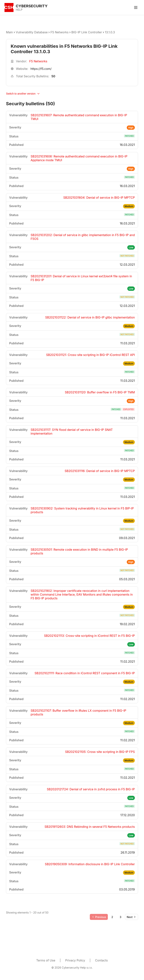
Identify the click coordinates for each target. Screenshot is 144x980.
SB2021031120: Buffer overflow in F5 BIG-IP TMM (100, 392)
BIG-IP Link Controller (87, 32)
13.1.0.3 (110, 32)
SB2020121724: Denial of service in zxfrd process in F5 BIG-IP (91, 789)
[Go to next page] (132, 917)
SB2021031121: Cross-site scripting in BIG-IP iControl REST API (90, 355)
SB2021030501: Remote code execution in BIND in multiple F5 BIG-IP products (79, 551)
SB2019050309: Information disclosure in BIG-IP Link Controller (90, 864)
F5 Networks (59, 32)
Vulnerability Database (32, 32)
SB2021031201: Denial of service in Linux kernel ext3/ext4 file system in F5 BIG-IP (81, 278)
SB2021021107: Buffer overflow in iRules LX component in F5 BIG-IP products (78, 712)
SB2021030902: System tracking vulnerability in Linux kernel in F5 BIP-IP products (82, 510)
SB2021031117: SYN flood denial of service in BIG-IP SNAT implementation (72, 432)
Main (9, 32)
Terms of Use (46, 960)
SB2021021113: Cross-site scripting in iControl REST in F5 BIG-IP (89, 636)
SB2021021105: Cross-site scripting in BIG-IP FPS (100, 752)
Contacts (101, 960)
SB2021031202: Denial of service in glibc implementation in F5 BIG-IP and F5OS (83, 237)
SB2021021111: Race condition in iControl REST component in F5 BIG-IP (85, 673)
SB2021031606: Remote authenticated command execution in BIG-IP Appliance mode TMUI (79, 158)
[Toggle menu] (136, 7)
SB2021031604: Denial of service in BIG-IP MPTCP (99, 198)
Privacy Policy (75, 960)
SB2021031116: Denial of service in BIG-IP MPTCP (100, 471)
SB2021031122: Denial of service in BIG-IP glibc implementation (90, 317)
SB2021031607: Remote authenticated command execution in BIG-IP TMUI (79, 117)
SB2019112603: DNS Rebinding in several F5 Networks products (90, 827)
